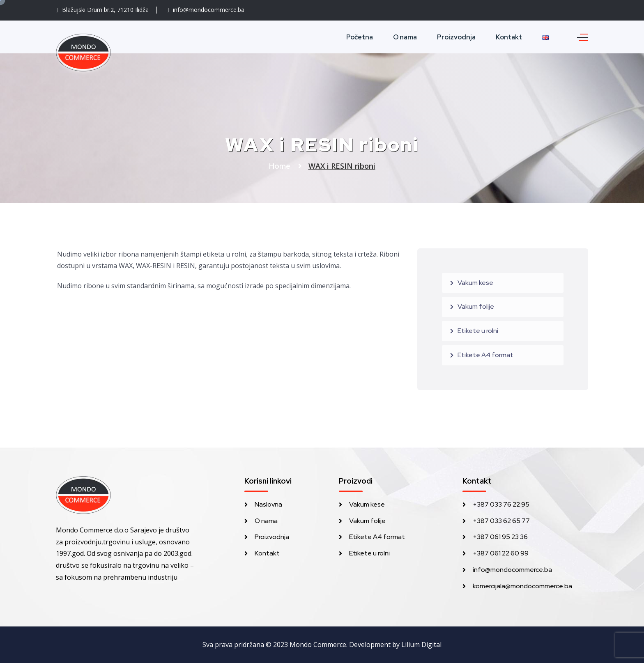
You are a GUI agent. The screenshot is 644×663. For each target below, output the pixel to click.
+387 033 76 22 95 (501, 504)
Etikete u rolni (478, 331)
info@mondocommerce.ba (512, 570)
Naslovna (268, 504)
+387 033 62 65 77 (501, 521)
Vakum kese (475, 283)
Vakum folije (476, 306)
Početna (360, 37)
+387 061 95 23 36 (500, 537)
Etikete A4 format (485, 355)
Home (281, 166)
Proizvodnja (456, 37)
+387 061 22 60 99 (501, 553)
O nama (405, 37)
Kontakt (509, 37)
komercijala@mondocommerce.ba (522, 586)
